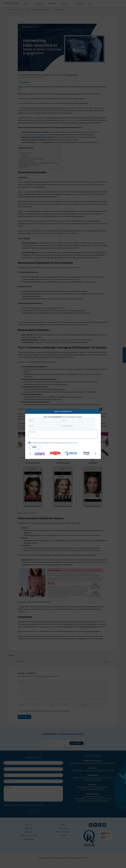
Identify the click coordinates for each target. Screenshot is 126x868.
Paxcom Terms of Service (71, 443)
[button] (30, 454)
